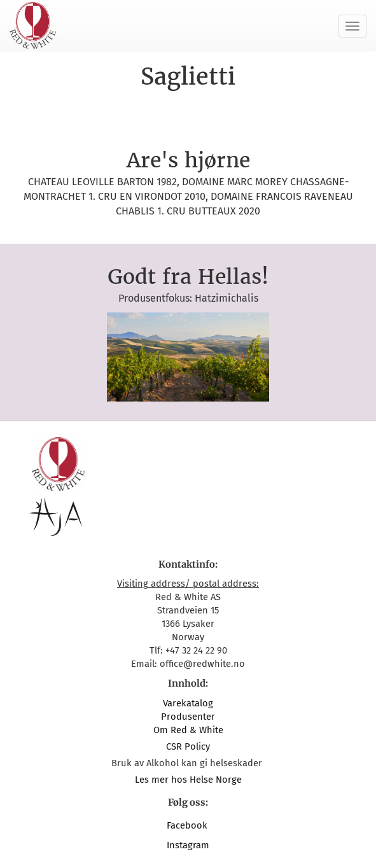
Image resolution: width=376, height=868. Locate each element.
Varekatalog (188, 703)
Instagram (188, 845)
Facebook (188, 825)
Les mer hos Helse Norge (188, 780)
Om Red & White (188, 730)
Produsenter (188, 717)
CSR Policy (188, 746)
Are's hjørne (188, 160)
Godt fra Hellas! (188, 277)
